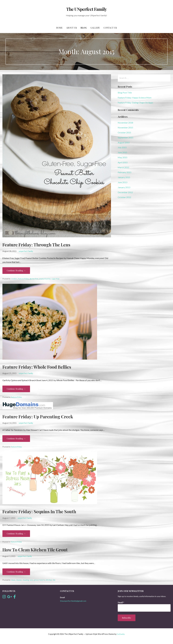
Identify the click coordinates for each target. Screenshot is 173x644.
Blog (84, 28)
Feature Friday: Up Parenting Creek (38, 416)
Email (121, 603)
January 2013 (124, 187)
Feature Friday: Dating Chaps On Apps (135, 103)
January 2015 (124, 177)
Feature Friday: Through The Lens (36, 245)
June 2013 (122, 182)
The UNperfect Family (86, 9)
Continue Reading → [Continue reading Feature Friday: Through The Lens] (16, 270)
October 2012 (124, 197)
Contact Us (110, 28)
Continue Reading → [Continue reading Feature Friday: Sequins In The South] (16, 534)
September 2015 (125, 137)
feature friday (23, 279)
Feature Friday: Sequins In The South (39, 511)
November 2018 (125, 123)
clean (13, 580)
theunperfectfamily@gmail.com (73, 601)
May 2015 (123, 157)
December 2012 (125, 192)
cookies (14, 279)
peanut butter (45, 279)
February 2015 (125, 172)
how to (42, 580)
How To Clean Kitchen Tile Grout (35, 550)
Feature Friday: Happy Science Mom (135, 98)
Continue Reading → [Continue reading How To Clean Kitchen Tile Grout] (16, 572)
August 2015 (124, 142)
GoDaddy (121, 634)
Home (59, 28)
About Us (72, 28)
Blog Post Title (125, 93)
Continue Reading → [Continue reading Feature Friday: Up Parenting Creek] (16, 438)
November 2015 (125, 127)
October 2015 (124, 132)
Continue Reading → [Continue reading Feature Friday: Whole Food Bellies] (16, 389)
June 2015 (122, 152)
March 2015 (123, 167)
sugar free (55, 279)
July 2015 (122, 147)
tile (54, 580)
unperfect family (26, 251)
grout (36, 580)
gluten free (34, 279)
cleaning (26, 580)
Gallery (95, 28)
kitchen (49, 580)
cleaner (19, 580)
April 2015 (123, 162)
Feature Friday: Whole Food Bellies (37, 367)
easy (31, 580)
